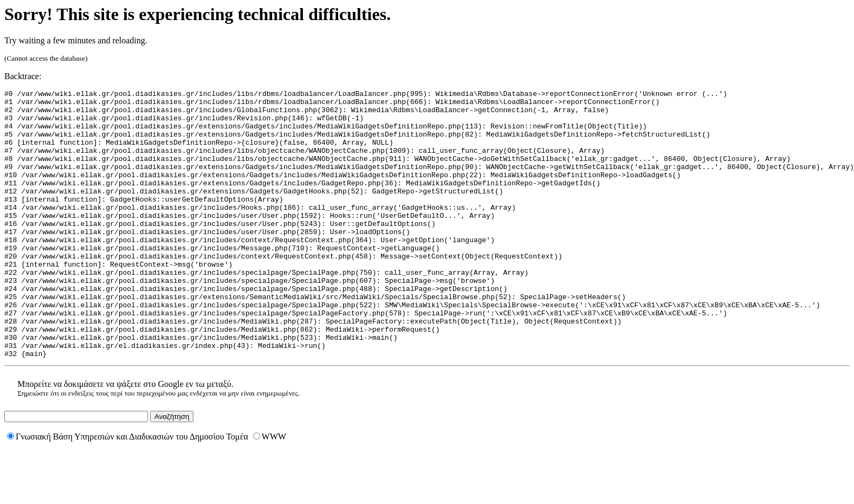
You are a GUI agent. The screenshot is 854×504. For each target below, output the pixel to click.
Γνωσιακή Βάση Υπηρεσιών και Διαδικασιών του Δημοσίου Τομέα (128, 490)
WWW (270, 490)
